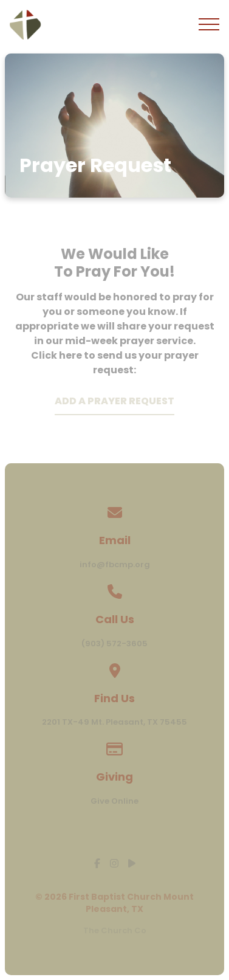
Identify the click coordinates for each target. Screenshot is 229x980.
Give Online (114, 801)
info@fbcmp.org (115, 564)
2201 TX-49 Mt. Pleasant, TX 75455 (114, 722)
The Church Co (115, 930)
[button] (209, 24)
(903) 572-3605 (114, 644)
